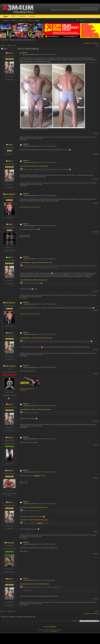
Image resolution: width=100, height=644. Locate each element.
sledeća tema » (96, 43)
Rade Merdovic (10, 194)
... (7, 45)
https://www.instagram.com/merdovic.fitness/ (30, 207)
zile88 (10, 224)
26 (15, 45)
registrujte (76, 10)
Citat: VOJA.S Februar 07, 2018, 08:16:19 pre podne (34, 507)
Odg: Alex (25, 53)
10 (11, 45)
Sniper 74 (10, 471)
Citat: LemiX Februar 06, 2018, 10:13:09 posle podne (34, 166)
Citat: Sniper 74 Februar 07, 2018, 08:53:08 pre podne (34, 520)
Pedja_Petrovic (10, 366)
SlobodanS (10, 543)
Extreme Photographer (50, 627)
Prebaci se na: (76, 621)
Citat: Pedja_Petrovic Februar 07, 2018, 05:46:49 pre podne (36, 409)
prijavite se (68, 10)
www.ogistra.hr (23, 390)
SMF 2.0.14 (42, 630)
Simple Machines (57, 630)
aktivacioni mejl (93, 10)
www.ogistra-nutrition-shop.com (27, 389)
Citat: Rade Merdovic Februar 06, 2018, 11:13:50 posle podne (36, 338)
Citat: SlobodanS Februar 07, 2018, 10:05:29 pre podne (35, 584)
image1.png (23, 129)
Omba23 (37, 21)
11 (13, 45)
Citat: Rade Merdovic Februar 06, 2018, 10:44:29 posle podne (36, 262)
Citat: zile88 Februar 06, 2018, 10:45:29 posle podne (34, 280)
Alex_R (10, 53)
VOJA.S (10, 437)
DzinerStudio (54, 631)
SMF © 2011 (49, 630)
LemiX (10, 145)
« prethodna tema (88, 43)
